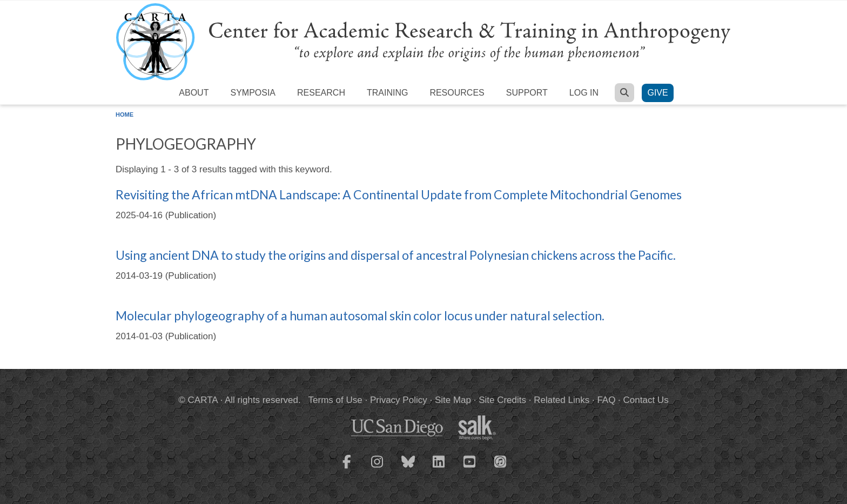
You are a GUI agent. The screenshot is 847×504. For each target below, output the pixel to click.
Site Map (453, 400)
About (194, 93)
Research (321, 93)
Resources (457, 93)
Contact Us (646, 400)
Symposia (253, 93)
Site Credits (502, 400)
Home (125, 115)
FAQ (606, 400)
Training (387, 93)
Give (657, 93)
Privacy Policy (399, 400)
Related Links (562, 400)
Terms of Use (335, 400)
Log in (584, 93)
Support (527, 93)
